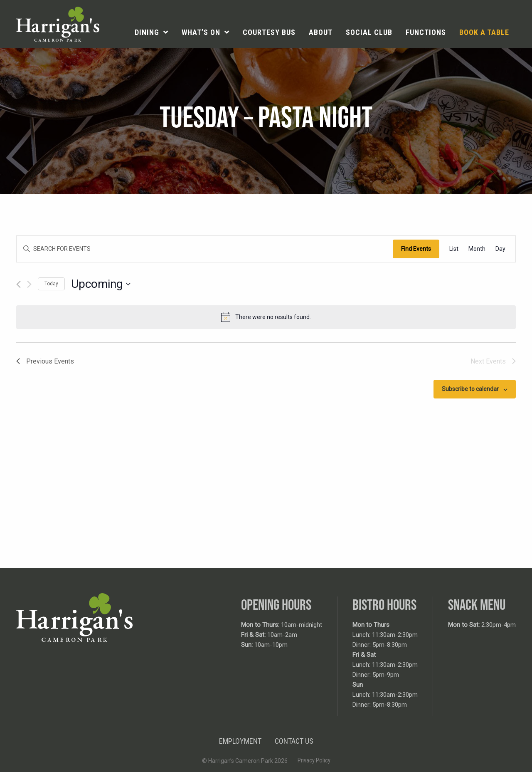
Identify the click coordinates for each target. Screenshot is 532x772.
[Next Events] (29, 284)
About (321, 32)
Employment (240, 741)
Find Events (416, 249)
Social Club (369, 32)
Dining (147, 32)
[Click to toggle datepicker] (101, 284)
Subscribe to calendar (470, 389)
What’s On (201, 32)
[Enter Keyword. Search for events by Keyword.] (205, 249)
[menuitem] (151, 32)
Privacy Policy (314, 760)
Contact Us (294, 741)
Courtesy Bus (269, 32)
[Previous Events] (18, 284)
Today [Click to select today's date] (51, 284)
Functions (426, 32)
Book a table (484, 32)
